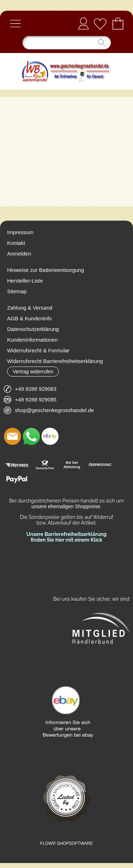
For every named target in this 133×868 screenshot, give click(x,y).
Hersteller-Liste (25, 281)
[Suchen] (67, 43)
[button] (15, 23)
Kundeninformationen (32, 340)
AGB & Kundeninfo (29, 318)
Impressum (20, 232)
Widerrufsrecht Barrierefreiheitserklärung (55, 361)
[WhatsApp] (31, 436)
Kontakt (16, 243)
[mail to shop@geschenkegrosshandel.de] (12, 436)
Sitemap (17, 291)
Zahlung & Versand (30, 308)
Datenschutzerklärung (33, 329)
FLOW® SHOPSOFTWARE (66, 843)
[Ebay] (50, 436)
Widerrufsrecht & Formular (38, 350)
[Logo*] (66, 56)
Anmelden (83, 23)
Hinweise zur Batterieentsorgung (46, 270)
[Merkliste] (100, 23)
